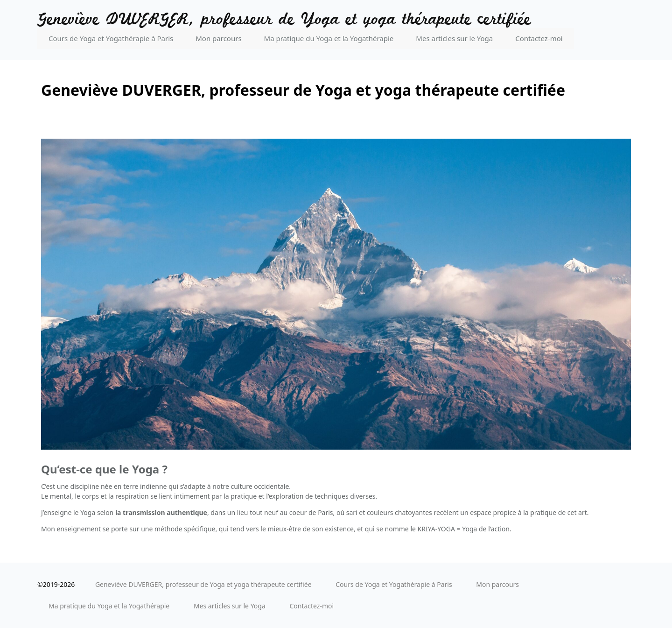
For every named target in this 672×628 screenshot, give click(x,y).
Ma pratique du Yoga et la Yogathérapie (329, 38)
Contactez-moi (539, 38)
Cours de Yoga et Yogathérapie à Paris (111, 38)
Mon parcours (218, 38)
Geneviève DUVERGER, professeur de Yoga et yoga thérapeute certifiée (284, 20)
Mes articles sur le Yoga (454, 38)
